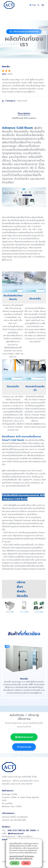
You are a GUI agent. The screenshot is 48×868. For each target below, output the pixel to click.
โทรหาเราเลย (24, 747)
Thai (33, 5)
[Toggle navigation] (43, 5)
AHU (4, 800)
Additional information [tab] (24, 118)
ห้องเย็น (24, 679)
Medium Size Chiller (12, 806)
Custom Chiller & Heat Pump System (20, 797)
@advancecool (24, 737)
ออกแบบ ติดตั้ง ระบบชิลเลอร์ (15, 817)
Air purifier (7, 803)
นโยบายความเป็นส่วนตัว (24, 858)
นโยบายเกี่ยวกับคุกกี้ (17, 856)
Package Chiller (10, 794)
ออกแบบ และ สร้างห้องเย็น (14, 820)
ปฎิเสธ (26, 863)
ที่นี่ (28, 486)
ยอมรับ (15, 863)
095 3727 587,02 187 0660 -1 (23, 830)
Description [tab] (24, 113)
